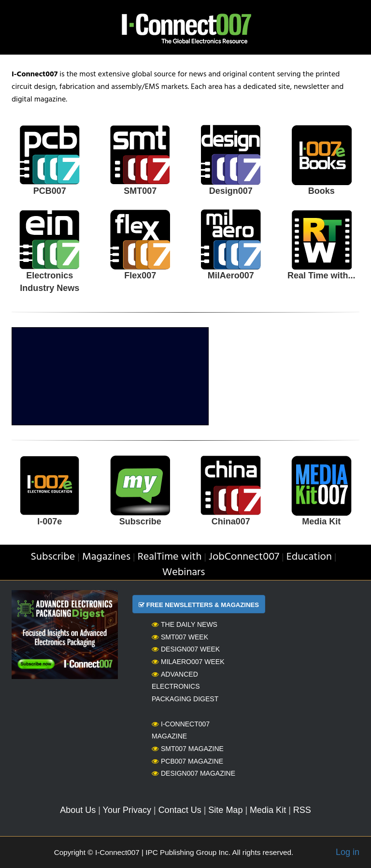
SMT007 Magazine (188, 749)
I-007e (50, 521)
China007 (231, 521)
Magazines (106, 557)
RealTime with (170, 557)
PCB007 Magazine (187, 761)
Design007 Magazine (193, 773)
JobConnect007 (244, 557)
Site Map (225, 810)
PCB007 (50, 191)
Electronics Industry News (50, 282)
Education (309, 557)
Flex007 (140, 275)
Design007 (231, 191)
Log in (348, 852)
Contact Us (180, 810)
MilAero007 (231, 275)
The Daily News (185, 624)
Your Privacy (127, 810)
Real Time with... (321, 275)
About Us (78, 810)
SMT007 (140, 191)
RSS (302, 810)
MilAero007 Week (188, 662)
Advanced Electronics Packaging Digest (185, 687)
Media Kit (321, 521)
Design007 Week (186, 649)
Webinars (184, 572)
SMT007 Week (180, 637)
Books (321, 191)
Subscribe (140, 521)
